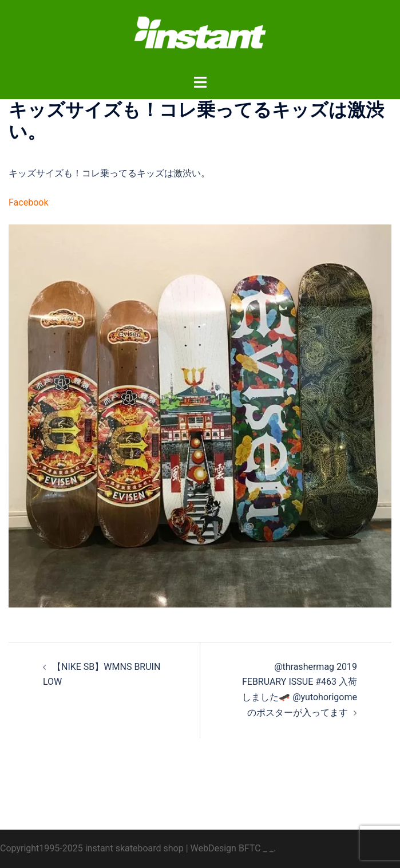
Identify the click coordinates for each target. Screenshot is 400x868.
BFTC (250, 848)
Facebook (28, 202)
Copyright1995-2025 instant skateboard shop (92, 848)
